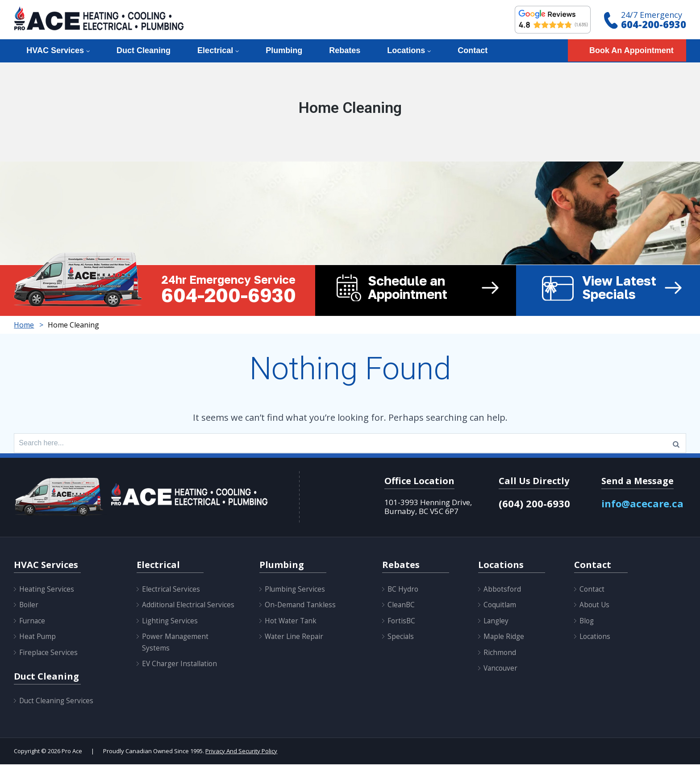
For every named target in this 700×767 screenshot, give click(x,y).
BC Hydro (403, 592)
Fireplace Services (49, 655)
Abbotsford (503, 592)
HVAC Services (55, 50)
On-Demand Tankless (301, 607)
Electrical (215, 50)
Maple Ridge (504, 639)
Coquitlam (500, 607)
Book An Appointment (631, 50)
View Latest (638, 288)
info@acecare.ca (644, 506)
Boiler (29, 607)
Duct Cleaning (144, 50)
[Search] (676, 444)
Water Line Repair (295, 639)
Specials (401, 639)
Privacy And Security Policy (241, 754)
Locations (406, 50)
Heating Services (47, 592)
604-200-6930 (654, 24)
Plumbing (284, 50)
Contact (473, 50)
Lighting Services (171, 634)
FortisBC (402, 623)
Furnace (33, 623)
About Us (595, 607)
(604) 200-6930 (534, 506)
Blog (587, 623)
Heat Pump (38, 639)
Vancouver (501, 671)
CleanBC (402, 607)
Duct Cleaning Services (57, 703)
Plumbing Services (295, 592)
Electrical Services (171, 592)
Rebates (345, 50)
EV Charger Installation (181, 678)
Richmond (500, 655)
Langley (497, 623)
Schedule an (442, 288)
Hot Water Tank (292, 623)
